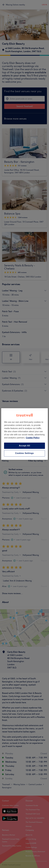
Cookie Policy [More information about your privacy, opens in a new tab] (33, 438)
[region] (24, 434)
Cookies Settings (24, 453)
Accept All (25, 446)
